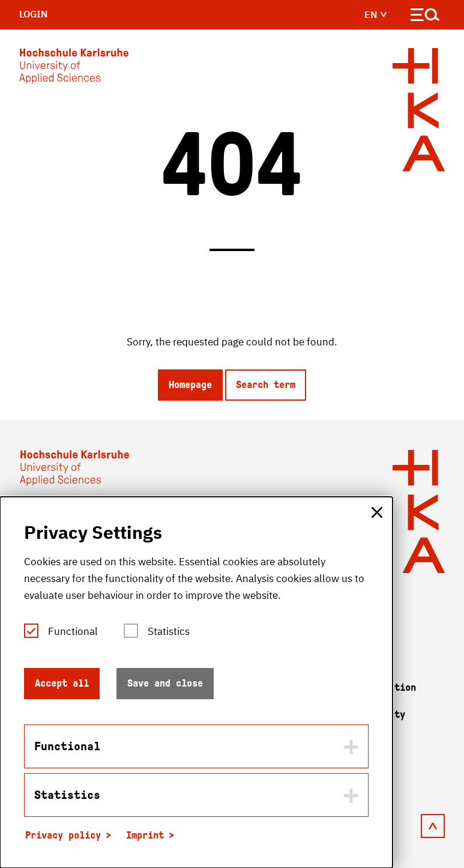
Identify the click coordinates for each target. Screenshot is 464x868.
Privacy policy (63, 835)
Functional (73, 631)
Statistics (169, 631)
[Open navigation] (425, 17)
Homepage (190, 385)
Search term (266, 385)
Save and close (165, 683)
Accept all (62, 683)
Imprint (145, 835)
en (376, 14)
